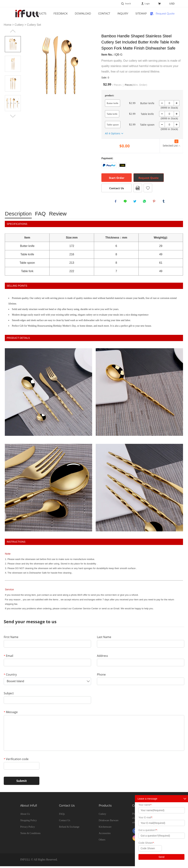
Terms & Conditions (30, 835)
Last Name (104, 639)
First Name (11, 639)
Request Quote (165, 14)
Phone (101, 676)
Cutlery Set (34, 25)
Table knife (112, 114)
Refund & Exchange (69, 829)
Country (10, 676)
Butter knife (113, 103)
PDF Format (138, 188)
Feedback (93, 14)
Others (102, 841)
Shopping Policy (28, 822)
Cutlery (19, 25)
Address (102, 658)
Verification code (16, 761)
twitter (136, 202)
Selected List (171, 143)
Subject (9, 695)
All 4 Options (113, 133)
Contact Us (137, 16)
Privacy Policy (27, 829)
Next (13, 116)
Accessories (105, 835)
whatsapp (145, 202)
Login (147, 4)
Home (53, 14)
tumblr (164, 202)
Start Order (117, 178)
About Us (25, 816)
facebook (116, 202)
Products (72, 14)
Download (115, 14)
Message (11, 714)
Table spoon (113, 125)
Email (8, 658)
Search (128, 4)
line (126, 202)
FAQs (62, 816)
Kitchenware (105, 829)
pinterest (155, 202)
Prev (13, 31)
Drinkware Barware (109, 822)
